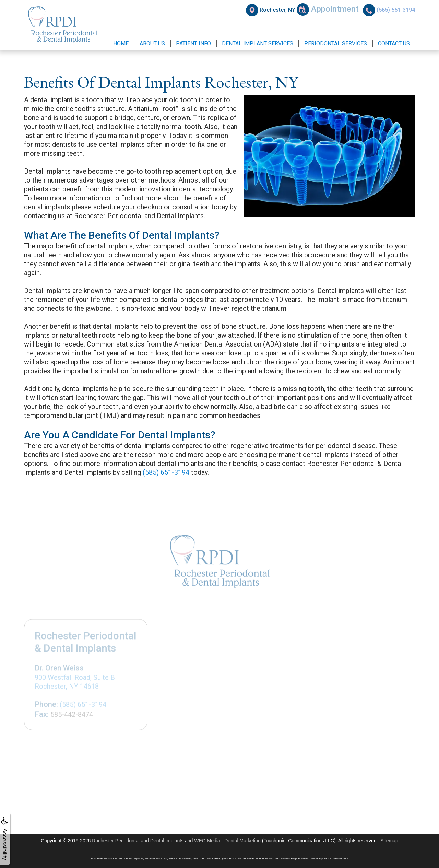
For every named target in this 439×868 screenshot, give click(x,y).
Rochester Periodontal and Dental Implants (138, 841)
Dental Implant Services (258, 43)
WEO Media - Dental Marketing (227, 841)
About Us (152, 43)
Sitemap (389, 841)
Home (121, 43)
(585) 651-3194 (166, 472)
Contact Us (394, 43)
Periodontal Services (336, 43)
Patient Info (193, 43)
